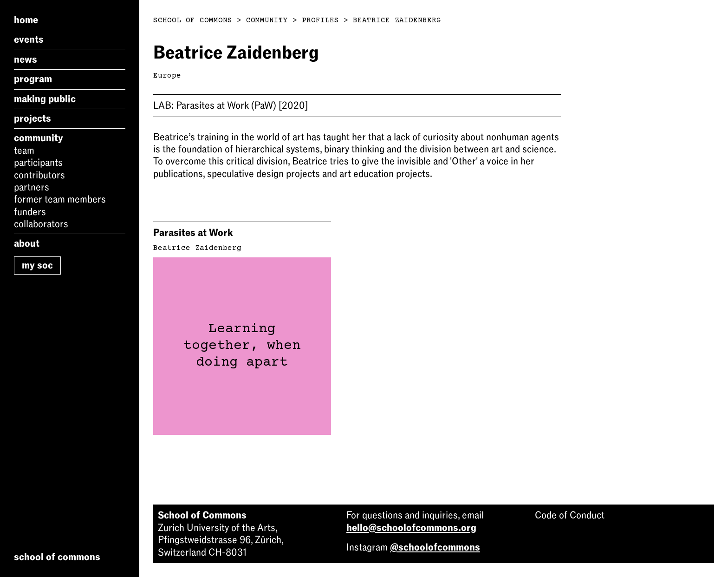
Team (24, 151)
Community (39, 138)
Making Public (45, 99)
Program (33, 79)
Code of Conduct (570, 515)
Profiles (320, 20)
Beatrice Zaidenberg (397, 20)
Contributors (39, 175)
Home (26, 20)
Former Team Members (60, 199)
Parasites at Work (193, 233)
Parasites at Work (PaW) (231, 105)
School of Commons (193, 20)
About (27, 243)
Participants (38, 163)
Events (29, 39)
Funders (30, 212)
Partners (32, 187)
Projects (32, 118)
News (26, 59)
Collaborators (41, 224)
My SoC (37, 265)
